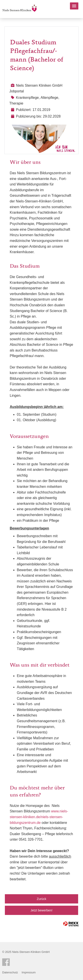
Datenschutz (10, 972)
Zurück (41, 899)
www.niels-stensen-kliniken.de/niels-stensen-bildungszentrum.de (39, 817)
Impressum (29, 972)
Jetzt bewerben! (41, 910)
